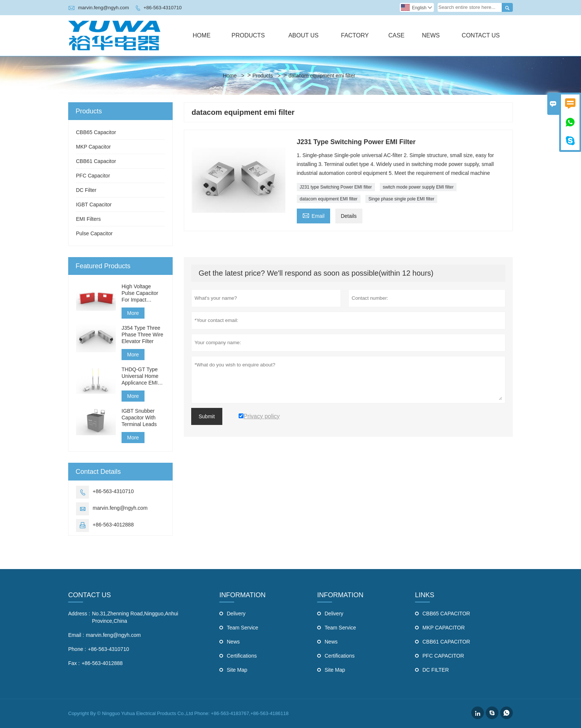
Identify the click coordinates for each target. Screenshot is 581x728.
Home (202, 35)
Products (248, 35)
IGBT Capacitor (94, 205)
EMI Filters (88, 219)
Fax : (74, 663)
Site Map (237, 670)
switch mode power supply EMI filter (418, 187)
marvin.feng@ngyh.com (104, 8)
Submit (207, 416)
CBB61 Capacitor (96, 161)
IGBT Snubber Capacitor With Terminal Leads (139, 418)
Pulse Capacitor (94, 233)
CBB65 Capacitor (96, 132)
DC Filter (86, 190)
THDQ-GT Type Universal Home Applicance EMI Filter (140, 376)
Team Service (243, 628)
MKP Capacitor (93, 147)
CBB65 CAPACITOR (446, 614)
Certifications (242, 656)
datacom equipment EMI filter (329, 199)
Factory (355, 35)
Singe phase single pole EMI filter (401, 199)
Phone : (77, 649)
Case (396, 35)
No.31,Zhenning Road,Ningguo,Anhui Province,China (135, 617)
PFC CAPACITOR (443, 656)
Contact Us (481, 35)
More (133, 313)
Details (349, 216)
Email (313, 215)
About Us (303, 35)
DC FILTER (436, 670)
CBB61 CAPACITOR (446, 642)
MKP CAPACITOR (444, 628)
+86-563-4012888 (113, 525)
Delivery (236, 614)
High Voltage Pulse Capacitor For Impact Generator (140, 293)
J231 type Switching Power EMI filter (336, 187)
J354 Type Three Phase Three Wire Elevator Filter (142, 335)
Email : (76, 635)
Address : (79, 614)
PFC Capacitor (93, 176)
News (431, 35)
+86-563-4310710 (162, 8)
